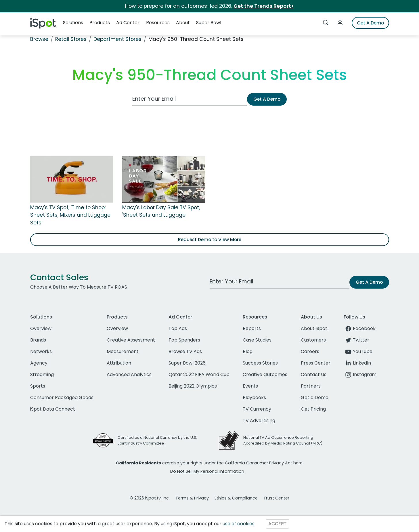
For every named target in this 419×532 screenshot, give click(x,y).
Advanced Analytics (129, 374)
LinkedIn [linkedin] (357, 363)
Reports (252, 328)
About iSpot (314, 328)
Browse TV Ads (185, 351)
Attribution (119, 363)
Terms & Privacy (192, 498)
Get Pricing (313, 409)
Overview (41, 328)
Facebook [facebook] (360, 328)
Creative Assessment (131, 340)
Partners (311, 386)
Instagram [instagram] (360, 374)
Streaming (42, 374)
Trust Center (276, 498)
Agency (39, 363)
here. (298, 463)
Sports (38, 386)
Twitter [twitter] (356, 340)
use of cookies (239, 524)
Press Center (316, 363)
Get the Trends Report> (264, 6)
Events (250, 386)
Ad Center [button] (128, 23)
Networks (41, 351)
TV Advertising (259, 421)
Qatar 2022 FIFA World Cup (199, 374)
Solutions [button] (73, 23)
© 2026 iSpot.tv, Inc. (150, 498)
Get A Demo (370, 23)
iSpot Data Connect (53, 409)
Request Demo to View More (210, 240)
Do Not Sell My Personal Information (207, 471)
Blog (248, 351)
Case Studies (257, 340)
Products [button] (100, 23)
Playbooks (254, 397)
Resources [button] (158, 23)
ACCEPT (278, 524)
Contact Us (314, 374)
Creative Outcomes (265, 374)
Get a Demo (315, 397)
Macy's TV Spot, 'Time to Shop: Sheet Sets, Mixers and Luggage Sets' (70, 215)
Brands (38, 340)
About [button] (183, 23)
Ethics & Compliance (236, 498)
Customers (313, 340)
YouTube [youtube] (358, 351)
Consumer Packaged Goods (62, 397)
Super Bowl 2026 (187, 363)
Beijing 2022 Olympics (193, 386)
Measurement (123, 351)
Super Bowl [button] (209, 23)
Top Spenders (184, 340)
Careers (310, 351)
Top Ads (178, 328)
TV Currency (257, 409)
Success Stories (260, 363)
